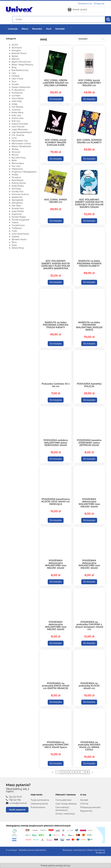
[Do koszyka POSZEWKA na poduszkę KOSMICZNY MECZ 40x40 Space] (56, 763)
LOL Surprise (18, 135)
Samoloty (16, 189)
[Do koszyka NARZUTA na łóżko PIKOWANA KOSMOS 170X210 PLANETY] (89, 282)
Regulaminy (86, 811)
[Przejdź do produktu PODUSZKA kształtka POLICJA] (89, 366)
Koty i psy (16, 115)
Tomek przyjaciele (20, 220)
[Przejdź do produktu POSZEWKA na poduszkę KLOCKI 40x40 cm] (89, 665)
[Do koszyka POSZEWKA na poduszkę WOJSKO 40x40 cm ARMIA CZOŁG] (89, 763)
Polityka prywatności (90, 807)
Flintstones (17, 93)
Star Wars (16, 206)
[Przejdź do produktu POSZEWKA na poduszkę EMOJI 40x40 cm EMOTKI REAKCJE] (56, 665)
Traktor (15, 223)
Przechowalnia (38, 807)
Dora (14, 82)
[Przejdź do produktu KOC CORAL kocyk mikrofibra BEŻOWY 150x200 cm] (89, 62)
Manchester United (21, 144)
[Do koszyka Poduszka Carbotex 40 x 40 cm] (56, 400)
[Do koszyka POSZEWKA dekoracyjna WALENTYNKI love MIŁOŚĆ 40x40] (89, 520)
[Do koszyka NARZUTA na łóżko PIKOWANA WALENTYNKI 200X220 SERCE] (89, 344)
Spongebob (17, 200)
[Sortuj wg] (91, 39)
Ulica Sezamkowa (20, 234)
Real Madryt (18, 180)
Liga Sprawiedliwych (22, 132)
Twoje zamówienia (40, 800)
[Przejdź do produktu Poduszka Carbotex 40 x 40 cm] (56, 366)
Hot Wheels (17, 107)
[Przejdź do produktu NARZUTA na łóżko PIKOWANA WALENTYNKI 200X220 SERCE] (89, 305)
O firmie (84, 804)
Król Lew (16, 121)
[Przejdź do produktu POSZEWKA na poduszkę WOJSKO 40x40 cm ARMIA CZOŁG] (89, 724)
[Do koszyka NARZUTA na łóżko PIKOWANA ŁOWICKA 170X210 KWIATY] (56, 344)
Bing (14, 67)
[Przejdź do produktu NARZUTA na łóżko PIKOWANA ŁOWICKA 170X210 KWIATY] (56, 305)
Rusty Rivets (18, 186)
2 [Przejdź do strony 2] (62, 772)
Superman (17, 214)
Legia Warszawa (20, 129)
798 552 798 (13, 800)
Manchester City (20, 141)
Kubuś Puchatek (20, 124)
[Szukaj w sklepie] (59, 19)
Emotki (15, 84)
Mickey (15, 149)
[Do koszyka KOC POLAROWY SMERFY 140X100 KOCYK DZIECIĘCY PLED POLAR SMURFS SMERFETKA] (56, 282)
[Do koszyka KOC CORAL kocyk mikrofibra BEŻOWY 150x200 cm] (89, 99)
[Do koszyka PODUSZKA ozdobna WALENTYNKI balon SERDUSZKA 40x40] (56, 459)
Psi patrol (16, 177)
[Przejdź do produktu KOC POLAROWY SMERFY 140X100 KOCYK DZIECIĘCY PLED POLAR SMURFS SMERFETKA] (56, 243)
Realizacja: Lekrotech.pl (74, 850)
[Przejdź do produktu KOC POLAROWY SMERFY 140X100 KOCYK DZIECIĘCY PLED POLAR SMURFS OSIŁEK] (89, 181)
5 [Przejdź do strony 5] (77, 772)
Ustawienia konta (39, 804)
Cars (14, 73)
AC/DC (15, 45)
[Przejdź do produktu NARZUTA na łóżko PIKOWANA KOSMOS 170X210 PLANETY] (89, 243)
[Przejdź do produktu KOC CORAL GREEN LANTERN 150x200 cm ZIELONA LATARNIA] (56, 62)
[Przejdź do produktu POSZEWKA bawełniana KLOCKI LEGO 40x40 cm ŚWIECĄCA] (56, 481)
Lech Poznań (18, 127)
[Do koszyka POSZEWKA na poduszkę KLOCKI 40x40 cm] (89, 702)
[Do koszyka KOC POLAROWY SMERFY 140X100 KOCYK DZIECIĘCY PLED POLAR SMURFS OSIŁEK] (89, 221)
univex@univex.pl (16, 803)
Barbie (15, 56)
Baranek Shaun (19, 53)
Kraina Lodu (18, 118)
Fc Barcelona (18, 90)
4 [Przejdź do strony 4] (72, 772)
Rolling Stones (19, 183)
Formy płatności (63, 800)
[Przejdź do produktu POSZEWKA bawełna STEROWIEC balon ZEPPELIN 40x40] (89, 422)
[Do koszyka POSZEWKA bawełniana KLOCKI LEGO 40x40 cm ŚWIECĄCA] (56, 520)
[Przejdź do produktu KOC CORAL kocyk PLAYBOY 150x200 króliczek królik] (56, 122)
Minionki (16, 152)
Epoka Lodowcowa (21, 87)
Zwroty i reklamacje (65, 814)
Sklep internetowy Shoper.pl (96, 851)
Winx (14, 242)
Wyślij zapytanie (17, 810)
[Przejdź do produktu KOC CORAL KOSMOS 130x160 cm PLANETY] (89, 122)
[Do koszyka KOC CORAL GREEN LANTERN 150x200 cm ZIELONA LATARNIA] (56, 99)
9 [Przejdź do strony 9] (87, 772)
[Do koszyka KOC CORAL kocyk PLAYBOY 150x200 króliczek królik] (56, 159)
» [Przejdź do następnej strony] (92, 772)
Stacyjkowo (17, 203)
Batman (16, 59)
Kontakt (84, 800)
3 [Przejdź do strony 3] (67, 772)
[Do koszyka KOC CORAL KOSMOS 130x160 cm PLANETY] (89, 159)
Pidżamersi (17, 169)
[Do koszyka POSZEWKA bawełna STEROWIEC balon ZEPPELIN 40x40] (89, 459)
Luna (14, 138)
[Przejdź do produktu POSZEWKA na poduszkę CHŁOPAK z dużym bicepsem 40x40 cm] (89, 604)
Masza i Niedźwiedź (21, 146)
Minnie (15, 155)
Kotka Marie (18, 113)
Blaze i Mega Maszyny (22, 65)
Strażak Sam (18, 208)
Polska (15, 175)
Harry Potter (18, 98)
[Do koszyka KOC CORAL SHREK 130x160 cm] (56, 221)
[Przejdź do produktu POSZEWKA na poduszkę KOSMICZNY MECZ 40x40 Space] (56, 724)
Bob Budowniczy (20, 70)
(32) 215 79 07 (14, 797)
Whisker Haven (19, 239)
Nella (14, 160)
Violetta (15, 237)
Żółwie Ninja (18, 248)
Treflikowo (17, 228)
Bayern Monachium (21, 62)
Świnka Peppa (19, 217)
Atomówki (17, 48)
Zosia (14, 245)
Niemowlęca (18, 163)
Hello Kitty (17, 101)
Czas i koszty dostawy (66, 804)
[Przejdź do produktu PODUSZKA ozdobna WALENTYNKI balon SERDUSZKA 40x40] (56, 422)
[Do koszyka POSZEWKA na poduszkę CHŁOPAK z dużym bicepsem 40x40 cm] (89, 643)
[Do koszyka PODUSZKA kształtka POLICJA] (89, 400)
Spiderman (17, 197)
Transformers (18, 225)
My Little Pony (19, 158)
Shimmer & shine (20, 194)
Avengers (16, 50)
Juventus (16, 110)
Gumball (16, 96)
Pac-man (16, 166)
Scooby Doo (18, 192)
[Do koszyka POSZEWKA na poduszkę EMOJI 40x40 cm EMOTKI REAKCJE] (56, 702)
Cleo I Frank (17, 79)
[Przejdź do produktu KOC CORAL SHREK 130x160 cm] (56, 181)
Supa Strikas (18, 211)
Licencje (13, 29)
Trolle (14, 231)
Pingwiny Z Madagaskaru (24, 172)
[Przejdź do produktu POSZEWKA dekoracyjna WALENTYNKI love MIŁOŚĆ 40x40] (89, 481)
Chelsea (16, 76)
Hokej (14, 104)
